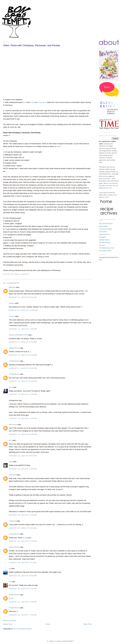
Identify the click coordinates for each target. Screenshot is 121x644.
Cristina (12, 316)
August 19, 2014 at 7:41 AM (23, 563)
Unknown (12, 475)
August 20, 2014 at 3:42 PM (23, 576)
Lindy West (103, 232)
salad (59, 146)
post (24, 102)
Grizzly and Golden (105, 229)
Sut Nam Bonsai (105, 243)
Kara (11, 462)
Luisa (33, 102)
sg (10, 568)
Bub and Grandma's (106, 224)
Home (48, 624)
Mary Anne (13, 425)
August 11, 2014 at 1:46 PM (23, 329)
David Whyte (103, 226)
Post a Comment (10, 620)
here (109, 174)
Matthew (12, 287)
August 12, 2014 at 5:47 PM (23, 456)
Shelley (12, 303)
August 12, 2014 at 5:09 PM (23, 434)
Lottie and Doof (104, 234)
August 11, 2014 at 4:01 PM (23, 342)
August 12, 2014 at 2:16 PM (23, 418)
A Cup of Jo (42, 102)
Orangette (102, 237)
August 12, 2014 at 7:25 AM (23, 394)
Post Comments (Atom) (23, 629)
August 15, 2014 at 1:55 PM (23, 515)
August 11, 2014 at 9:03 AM (23, 297)
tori (10, 582)
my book (105, 197)
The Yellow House (105, 251)
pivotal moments (105, 179)
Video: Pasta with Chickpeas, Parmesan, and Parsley (32, 45)
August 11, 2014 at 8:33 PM (23, 381)
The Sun (102, 245)
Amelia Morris (14, 348)
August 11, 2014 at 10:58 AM (23, 310)
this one (109, 183)
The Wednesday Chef (106, 248)
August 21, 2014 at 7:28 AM (23, 602)
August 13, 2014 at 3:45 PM (23, 469)
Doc (10, 440)
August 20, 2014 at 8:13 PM (23, 589)
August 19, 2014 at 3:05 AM (23, 528)
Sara (11, 387)
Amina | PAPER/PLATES (18, 335)
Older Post (87, 624)
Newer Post (8, 624)
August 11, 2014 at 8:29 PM (23, 355)
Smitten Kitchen (104, 240)
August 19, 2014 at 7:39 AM (23, 541)
